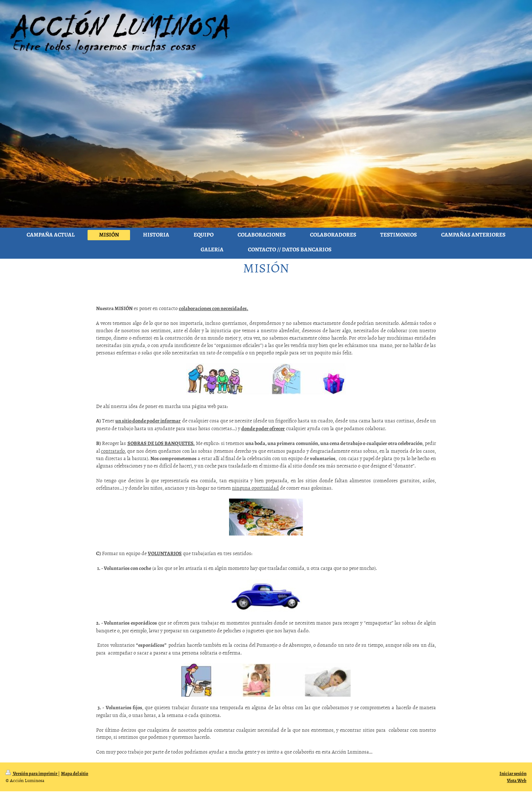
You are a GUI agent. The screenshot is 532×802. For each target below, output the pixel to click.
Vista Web (517, 780)
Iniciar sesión (513, 773)
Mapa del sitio (75, 773)
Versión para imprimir (32, 773)
